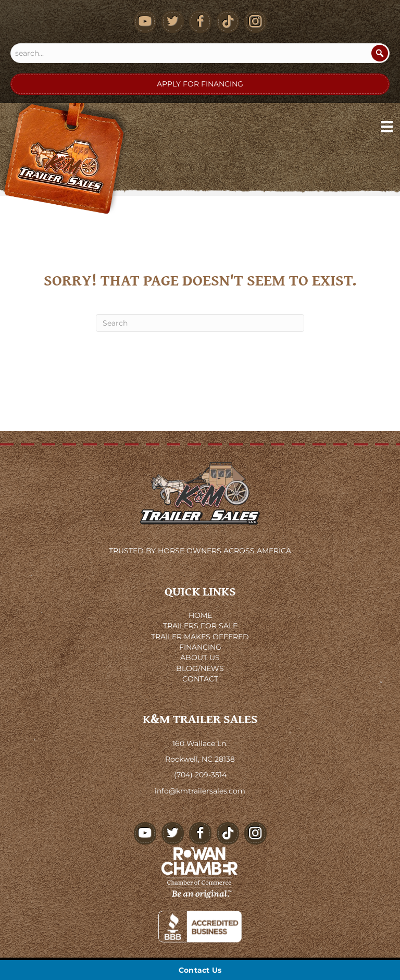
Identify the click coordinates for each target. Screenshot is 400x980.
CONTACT (200, 679)
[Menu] (387, 127)
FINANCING (200, 647)
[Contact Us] (200, 970)
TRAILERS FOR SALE (200, 626)
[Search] (380, 53)
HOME (200, 615)
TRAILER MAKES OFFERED (200, 637)
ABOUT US (200, 658)
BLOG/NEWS (200, 668)
